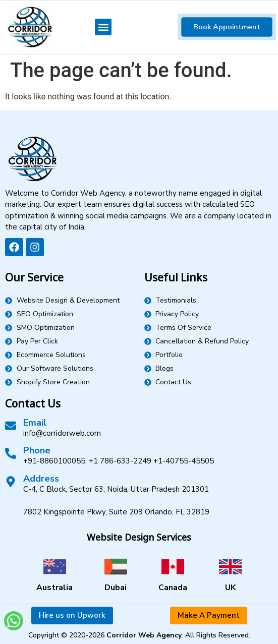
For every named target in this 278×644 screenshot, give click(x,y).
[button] (103, 27)
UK (230, 588)
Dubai (116, 588)
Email (35, 423)
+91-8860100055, (55, 461)
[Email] (11, 426)
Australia (54, 588)
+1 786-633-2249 (120, 461)
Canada (173, 588)
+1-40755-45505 (184, 461)
